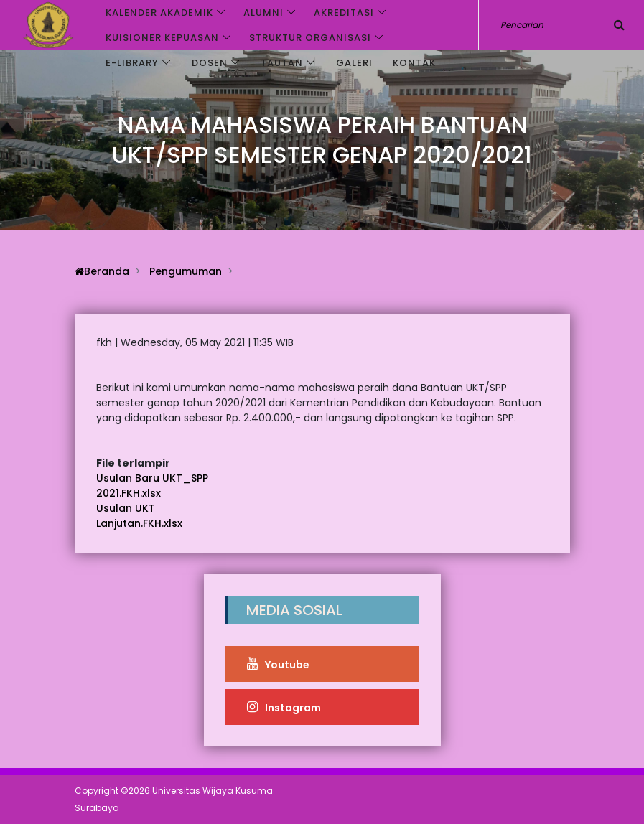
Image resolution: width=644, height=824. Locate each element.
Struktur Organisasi (310, 38)
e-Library (132, 63)
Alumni (263, 13)
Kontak (414, 63)
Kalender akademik (159, 13)
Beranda (102, 271)
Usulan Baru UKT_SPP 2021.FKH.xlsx (152, 486)
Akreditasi (344, 13)
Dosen (210, 63)
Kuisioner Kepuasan (162, 38)
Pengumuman (186, 271)
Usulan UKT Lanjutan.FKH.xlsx (139, 516)
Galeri (354, 63)
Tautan (282, 63)
